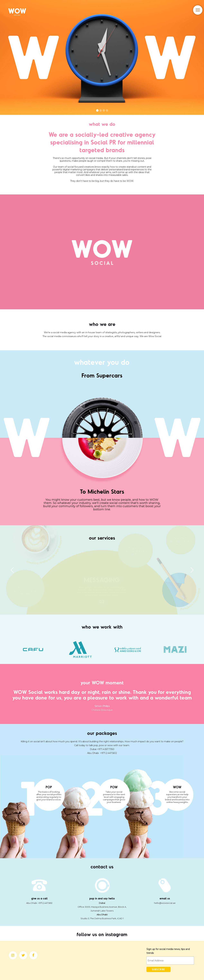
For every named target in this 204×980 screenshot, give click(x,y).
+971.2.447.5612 (109, 753)
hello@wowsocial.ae (165, 903)
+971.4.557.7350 (106, 749)
